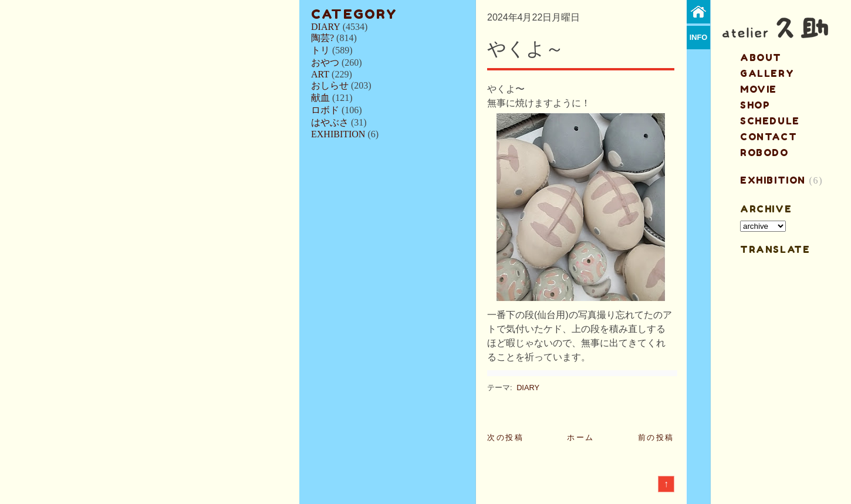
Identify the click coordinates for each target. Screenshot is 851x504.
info (699, 37)
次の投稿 (505, 437)
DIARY (326, 27)
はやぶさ (330, 122)
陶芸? (322, 38)
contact (769, 137)
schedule (770, 121)
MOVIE (759, 89)
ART (320, 74)
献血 (320, 98)
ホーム (581, 437)
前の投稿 (656, 437)
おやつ (325, 62)
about (761, 57)
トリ (320, 50)
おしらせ (330, 85)
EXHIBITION (338, 134)
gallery (767, 73)
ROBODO (764, 153)
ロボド (325, 110)
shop (755, 105)
